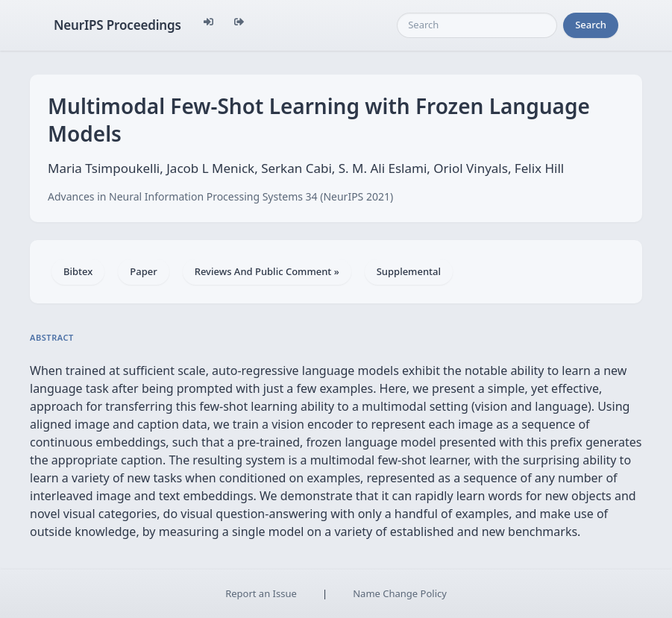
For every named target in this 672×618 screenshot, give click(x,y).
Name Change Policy (400, 593)
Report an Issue (261, 593)
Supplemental (409, 271)
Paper (143, 271)
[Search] (477, 25)
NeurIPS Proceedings (117, 25)
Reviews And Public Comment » (267, 271)
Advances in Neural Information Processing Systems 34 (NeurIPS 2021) (220, 196)
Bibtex (78, 271)
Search (591, 25)
